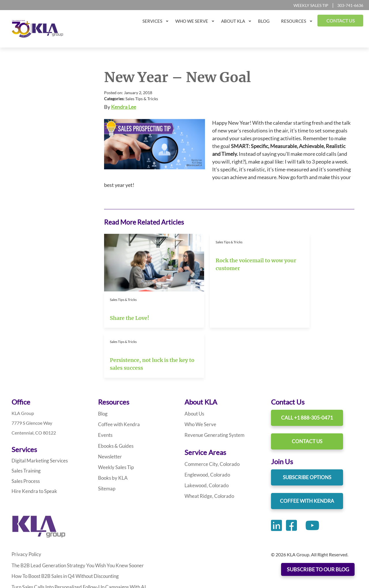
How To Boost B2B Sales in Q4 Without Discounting (63, 524)
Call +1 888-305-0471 (307, 367)
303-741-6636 (350, 5)
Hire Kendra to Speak (33, 440)
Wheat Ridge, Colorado (208, 445)
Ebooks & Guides (115, 395)
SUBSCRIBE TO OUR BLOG (318, 570)
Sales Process (25, 430)
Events (105, 385)
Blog (102, 363)
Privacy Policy (25, 502)
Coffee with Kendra (117, 374)
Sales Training (25, 420)
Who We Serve (199, 374)
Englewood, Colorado (206, 424)
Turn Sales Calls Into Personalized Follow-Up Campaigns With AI (76, 534)
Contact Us (307, 391)
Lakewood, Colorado (205, 435)
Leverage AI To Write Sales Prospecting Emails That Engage (70, 556)
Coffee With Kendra (307, 451)
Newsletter (109, 406)
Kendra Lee (124, 107)
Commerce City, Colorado (210, 413)
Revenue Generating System (212, 385)
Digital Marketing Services (37, 410)
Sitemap (106, 438)
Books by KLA (112, 427)
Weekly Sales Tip (311, 5)
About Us (194, 363)
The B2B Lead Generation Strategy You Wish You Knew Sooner (74, 513)
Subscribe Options (307, 427)
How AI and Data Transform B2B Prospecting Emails (63, 545)
